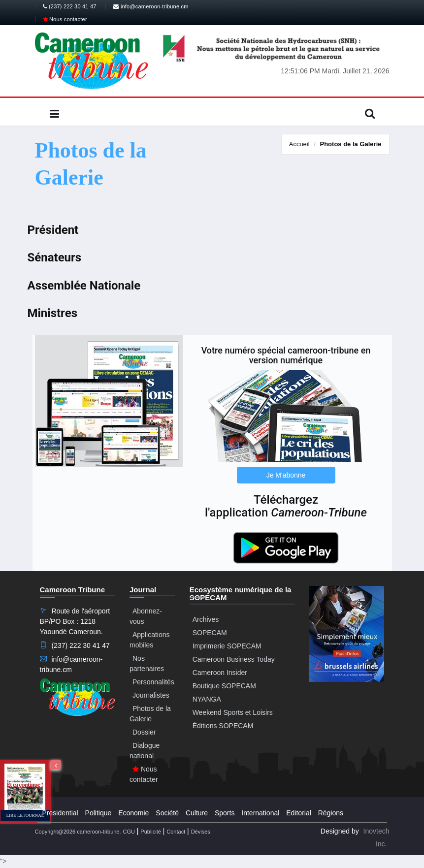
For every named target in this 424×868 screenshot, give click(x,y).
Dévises (201, 832)
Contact (176, 832)
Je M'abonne (286, 475)
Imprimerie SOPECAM (227, 646)
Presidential (60, 813)
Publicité (151, 832)
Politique (98, 813)
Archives (206, 619)
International (260, 813)
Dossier (144, 732)
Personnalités (153, 682)
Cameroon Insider (220, 673)
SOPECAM (210, 633)
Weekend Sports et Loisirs (233, 712)
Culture (197, 813)
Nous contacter (65, 19)
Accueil (299, 144)
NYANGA (207, 699)
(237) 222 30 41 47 (70, 6)
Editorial (299, 813)
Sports (225, 813)
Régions (331, 813)
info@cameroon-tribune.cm (151, 6)
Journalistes (151, 695)
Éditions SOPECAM (223, 726)
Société (167, 813)
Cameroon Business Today (234, 659)
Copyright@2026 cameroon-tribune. (78, 832)
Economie (133, 813)
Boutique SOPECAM (224, 686)
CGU (129, 832)
